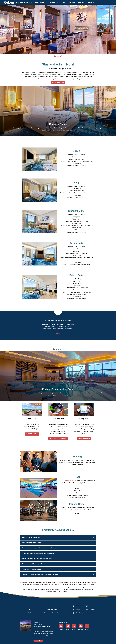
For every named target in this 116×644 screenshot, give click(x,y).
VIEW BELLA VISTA (32, 434)
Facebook (78, 606)
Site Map (30, 613)
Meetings (72, 2)
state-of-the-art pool (71, 481)
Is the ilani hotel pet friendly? (31, 537)
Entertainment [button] (40, 2)
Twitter (91, 606)
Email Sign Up (80, 613)
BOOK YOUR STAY (58, 83)
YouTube (78, 609)
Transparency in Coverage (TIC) (52, 613)
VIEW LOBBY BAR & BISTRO (58, 439)
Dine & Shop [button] (53, 2)
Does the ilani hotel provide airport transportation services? (40, 574)
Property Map (38, 641)
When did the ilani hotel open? (31, 543)
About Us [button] (81, 2)
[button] (76, 609)
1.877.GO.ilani (47, 627)
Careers (91, 2)
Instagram (92, 609)
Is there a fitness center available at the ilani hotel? (37, 559)
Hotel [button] (63, 2)
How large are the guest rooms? (32, 569)
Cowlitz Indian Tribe (52, 609)
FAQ (30, 609)
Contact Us (52, 606)
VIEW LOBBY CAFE (84, 439)
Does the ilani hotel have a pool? (32, 564)
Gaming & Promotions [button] (23, 2)
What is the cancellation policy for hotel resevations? (38, 553)
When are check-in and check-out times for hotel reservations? (41, 548)
